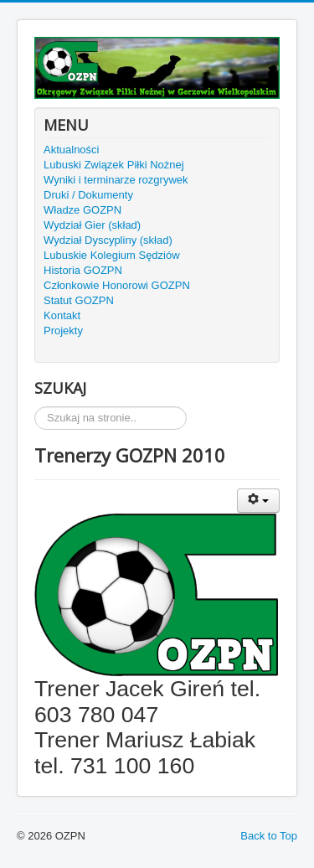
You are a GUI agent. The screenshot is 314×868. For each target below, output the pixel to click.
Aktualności (71, 150)
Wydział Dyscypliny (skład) (108, 240)
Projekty (63, 331)
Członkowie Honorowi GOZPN (117, 285)
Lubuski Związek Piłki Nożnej (114, 165)
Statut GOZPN (79, 300)
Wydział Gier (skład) (92, 225)
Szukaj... (35, 407)
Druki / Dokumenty (88, 195)
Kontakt (62, 315)
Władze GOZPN (82, 210)
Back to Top (269, 836)
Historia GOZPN (83, 270)
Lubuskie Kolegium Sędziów (112, 255)
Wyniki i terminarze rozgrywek (116, 180)
